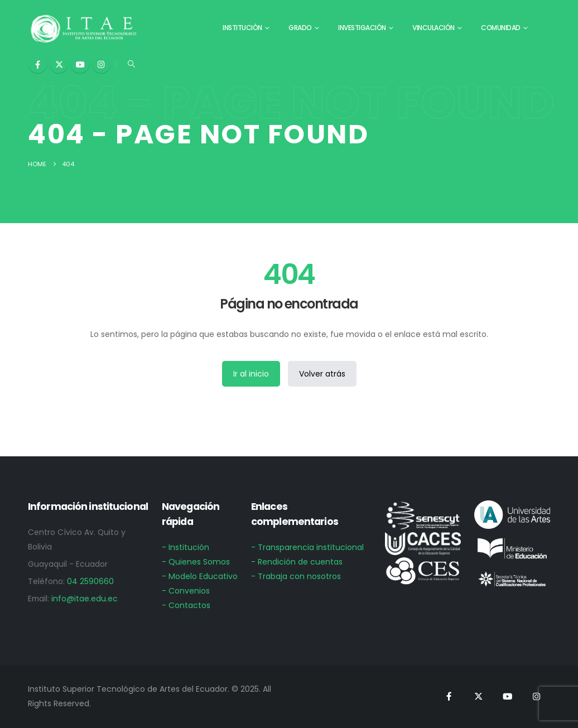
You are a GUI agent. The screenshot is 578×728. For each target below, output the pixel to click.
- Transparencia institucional (307, 547)
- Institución (186, 547)
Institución (242, 28)
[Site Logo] (84, 28)
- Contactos (186, 605)
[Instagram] (101, 64)
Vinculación (433, 28)
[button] (131, 64)
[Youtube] (80, 64)
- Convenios (186, 591)
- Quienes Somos (196, 562)
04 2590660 (90, 581)
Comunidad (501, 28)
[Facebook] (38, 64)
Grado (300, 28)
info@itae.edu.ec (85, 599)
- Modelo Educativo (200, 576)
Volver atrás (322, 374)
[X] (59, 64)
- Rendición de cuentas (297, 562)
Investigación (362, 28)
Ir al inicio (251, 374)
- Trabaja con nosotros (296, 576)
